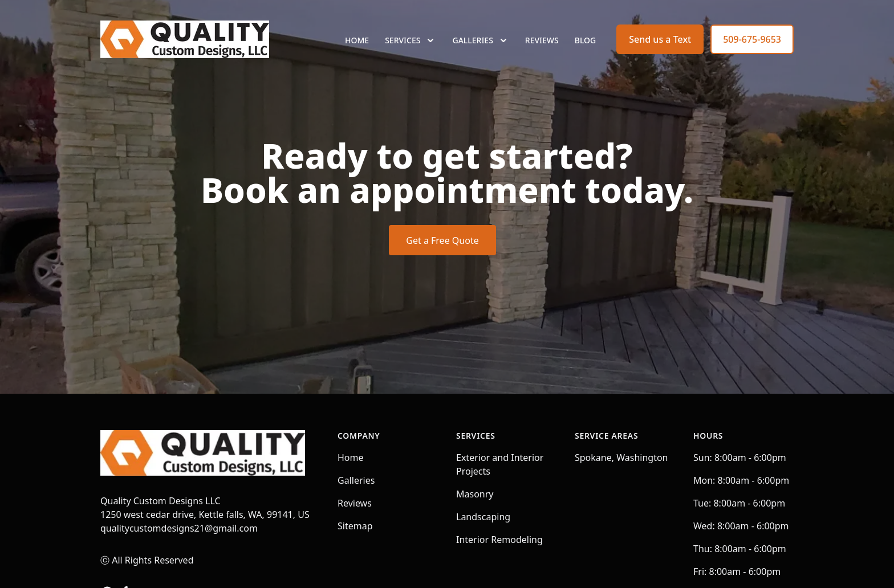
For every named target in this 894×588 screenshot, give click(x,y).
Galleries (356, 480)
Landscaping (483, 517)
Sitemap (355, 526)
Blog (586, 51)
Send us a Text (660, 50)
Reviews (542, 51)
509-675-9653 (752, 50)
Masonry (475, 494)
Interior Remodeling (499, 540)
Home (357, 51)
